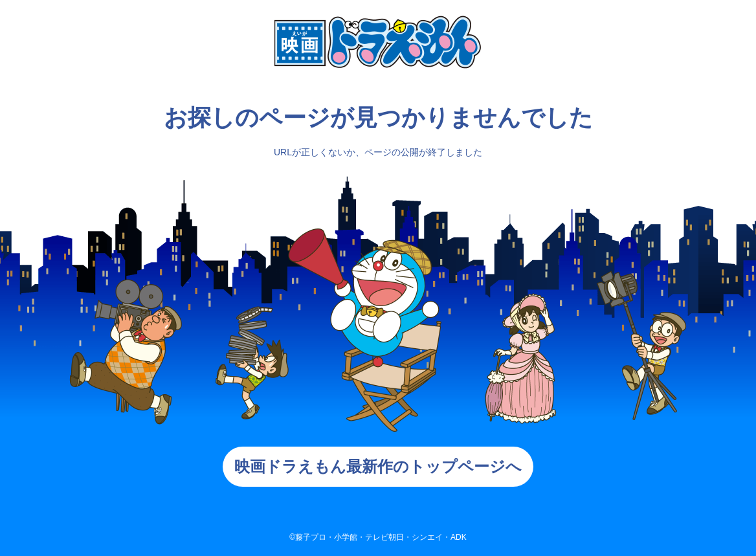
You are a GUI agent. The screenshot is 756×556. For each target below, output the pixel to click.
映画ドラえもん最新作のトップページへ (378, 466)
